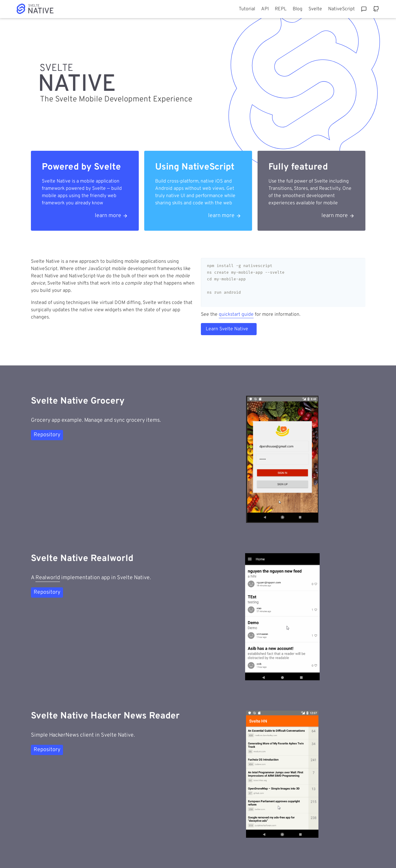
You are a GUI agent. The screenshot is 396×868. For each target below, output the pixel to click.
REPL (281, 9)
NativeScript (341, 9)
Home (42, 9)
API (265, 9)
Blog (298, 9)
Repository (47, 435)
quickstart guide (236, 315)
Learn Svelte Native (227, 329)
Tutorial (247, 9)
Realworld (48, 578)
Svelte (315, 9)
